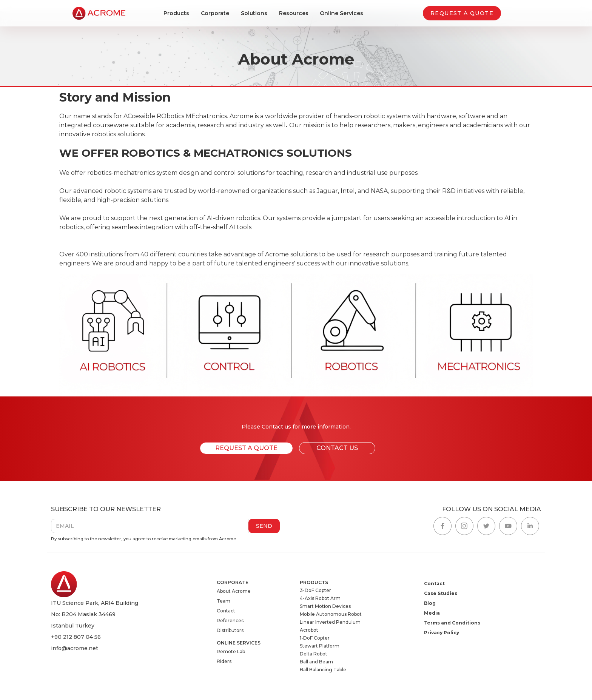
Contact (226, 611)
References (230, 621)
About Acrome (234, 591)
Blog (430, 603)
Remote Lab (231, 651)
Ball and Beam (316, 662)
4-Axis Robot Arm (320, 598)
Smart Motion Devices (325, 606)
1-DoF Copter (315, 638)
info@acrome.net (75, 648)
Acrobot (309, 630)
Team (224, 601)
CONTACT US (337, 448)
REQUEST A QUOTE (462, 13)
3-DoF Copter (315, 590)
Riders (224, 661)
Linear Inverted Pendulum (330, 622)
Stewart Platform (320, 646)
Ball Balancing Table (323, 670)
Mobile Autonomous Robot (331, 614)
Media (432, 613)
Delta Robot (314, 654)
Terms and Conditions (452, 623)
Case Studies (441, 593)
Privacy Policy (442, 633)
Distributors (230, 630)
